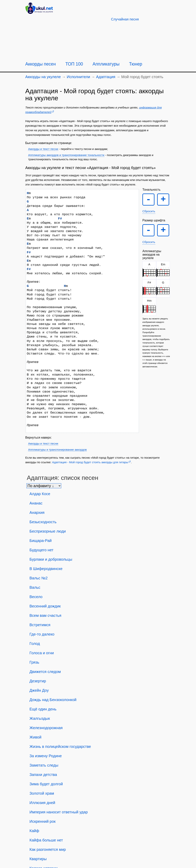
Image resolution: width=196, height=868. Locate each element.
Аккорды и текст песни (43, 149)
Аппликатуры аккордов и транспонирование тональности (66, 155)
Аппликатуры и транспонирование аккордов (57, 450)
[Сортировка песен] (44, 486)
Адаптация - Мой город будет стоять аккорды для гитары (90, 462)
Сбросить (149, 212)
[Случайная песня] (125, 19)
